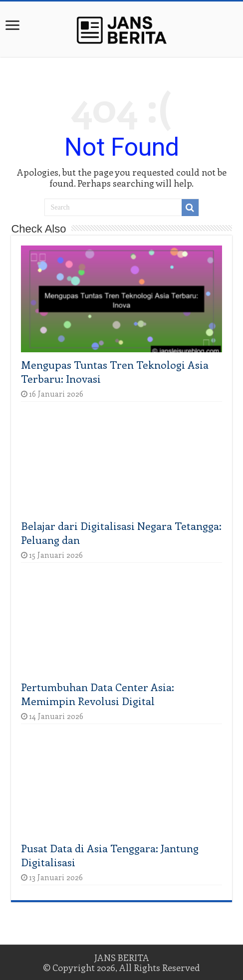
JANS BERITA (122, 958)
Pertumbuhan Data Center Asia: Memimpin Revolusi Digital (98, 694)
